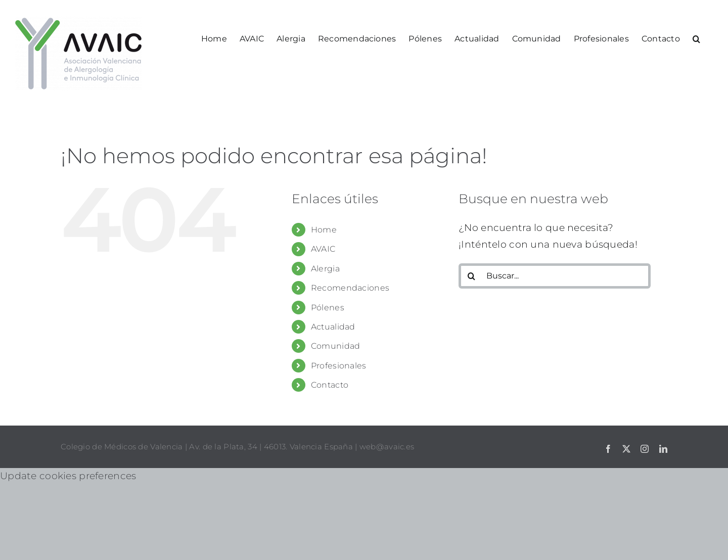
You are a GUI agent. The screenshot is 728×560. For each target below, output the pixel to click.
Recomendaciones (350, 288)
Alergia (325, 269)
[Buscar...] (555, 276)
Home (324, 230)
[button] (696, 38)
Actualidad (333, 327)
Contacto (330, 385)
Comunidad (336, 346)
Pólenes (328, 308)
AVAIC (323, 249)
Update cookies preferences (68, 476)
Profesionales (339, 366)
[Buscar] (471, 276)
